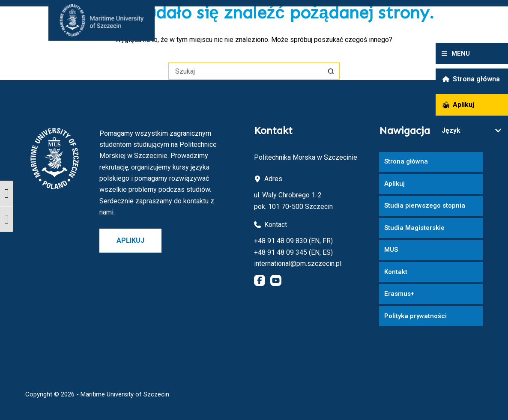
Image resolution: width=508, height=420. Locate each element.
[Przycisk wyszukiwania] (331, 71)
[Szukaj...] (245, 71)
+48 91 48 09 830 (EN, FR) (293, 241)
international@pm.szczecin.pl (298, 264)
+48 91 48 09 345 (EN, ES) (293, 252)
